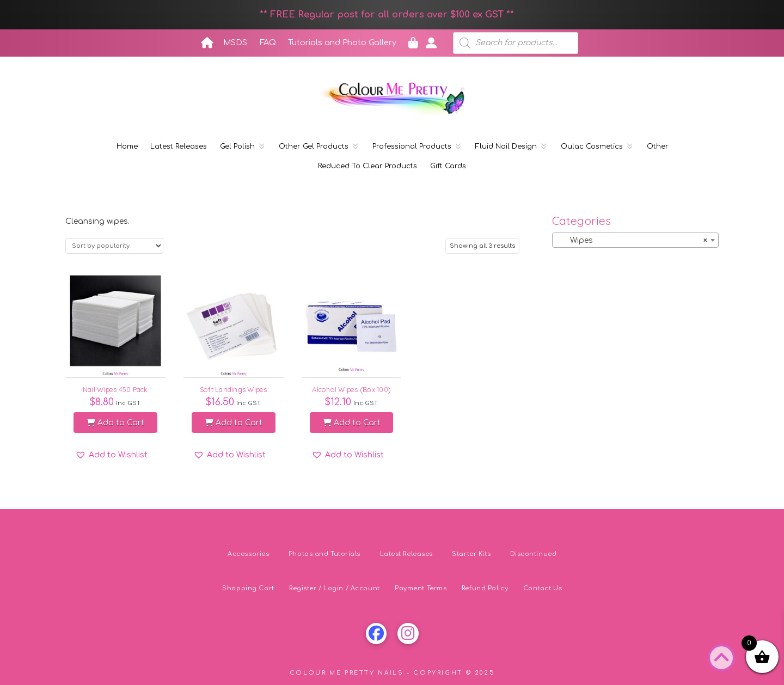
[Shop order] (114, 246)
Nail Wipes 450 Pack (115, 389)
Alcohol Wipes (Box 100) (351, 389)
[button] (111, 455)
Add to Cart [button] (115, 423)
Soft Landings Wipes (234, 389)
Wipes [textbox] (632, 241)
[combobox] (635, 240)
